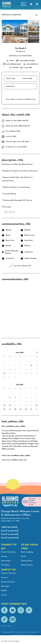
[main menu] (37, 4)
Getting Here (27, 561)
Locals (4, 595)
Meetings (5, 586)
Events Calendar (8, 552)
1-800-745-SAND (9, 527)
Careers (5, 578)
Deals (24, 556)
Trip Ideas (5, 565)
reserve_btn (20, 94)
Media (4, 591)
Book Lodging (27, 552)
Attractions (6, 561)
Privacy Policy (6, 626)
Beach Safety (23, 4)
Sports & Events (8, 582)
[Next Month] (37, 353)
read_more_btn (10, 212)
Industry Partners (9, 573)
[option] (4, 361)
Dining (4, 556)
